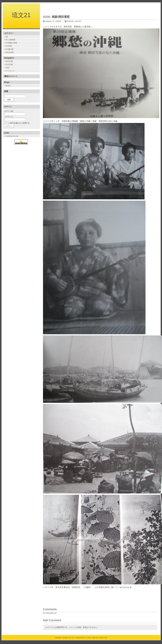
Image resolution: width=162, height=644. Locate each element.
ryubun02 (78, 21)
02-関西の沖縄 (12, 43)
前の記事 (9, 61)
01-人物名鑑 (57, 21)
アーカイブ (10, 71)
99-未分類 (10, 52)
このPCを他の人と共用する (19, 123)
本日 (8, 68)
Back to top (103, 638)
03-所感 (9, 46)
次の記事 (9, 64)
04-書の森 (10, 49)
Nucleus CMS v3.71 (69, 638)
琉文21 (21, 15)
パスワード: (9, 117)
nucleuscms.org (12, 136)
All (7, 37)
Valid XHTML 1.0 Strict (84, 638)
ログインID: (9, 111)
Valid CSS (95, 638)
